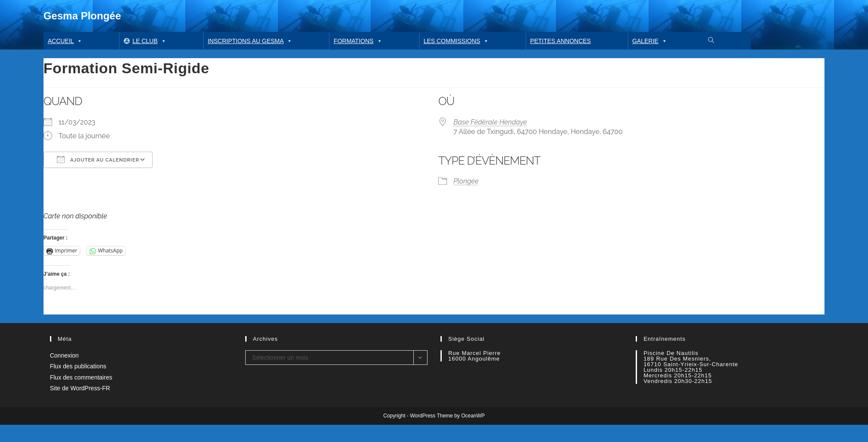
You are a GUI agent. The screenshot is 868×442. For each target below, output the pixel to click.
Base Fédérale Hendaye (490, 122)
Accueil (65, 41)
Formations (358, 41)
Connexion (64, 355)
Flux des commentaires (81, 377)
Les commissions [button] (456, 41)
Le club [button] (149, 41)
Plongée (466, 181)
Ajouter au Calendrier (98, 159)
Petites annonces (560, 41)
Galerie (650, 41)
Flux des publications (78, 366)
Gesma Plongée (82, 16)
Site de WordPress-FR (80, 388)
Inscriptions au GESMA (250, 41)
